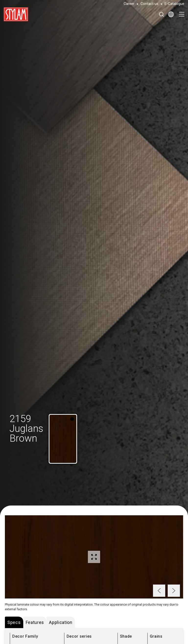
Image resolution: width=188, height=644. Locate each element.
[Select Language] (171, 14)
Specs (14, 622)
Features (35, 622)
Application (61, 622)
